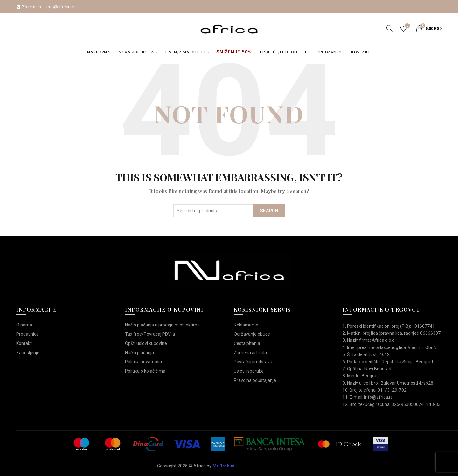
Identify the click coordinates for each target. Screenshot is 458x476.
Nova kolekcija (136, 52)
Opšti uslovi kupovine (146, 343)
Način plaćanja (139, 353)
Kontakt (361, 52)
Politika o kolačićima (145, 371)
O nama (24, 325)
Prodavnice (330, 52)
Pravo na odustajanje (255, 380)
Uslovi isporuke (249, 371)
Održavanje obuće (252, 334)
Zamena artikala (250, 353)
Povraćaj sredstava (253, 362)
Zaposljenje (28, 353)
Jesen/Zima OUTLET (185, 52)
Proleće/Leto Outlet (284, 52)
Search (269, 211)
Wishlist (407, 26)
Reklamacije (246, 325)
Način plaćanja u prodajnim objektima (162, 325)
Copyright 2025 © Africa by (196, 466)
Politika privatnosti (143, 362)
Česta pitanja (247, 343)
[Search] (390, 28)
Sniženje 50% (234, 52)
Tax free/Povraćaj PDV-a (150, 334)
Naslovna (99, 52)
